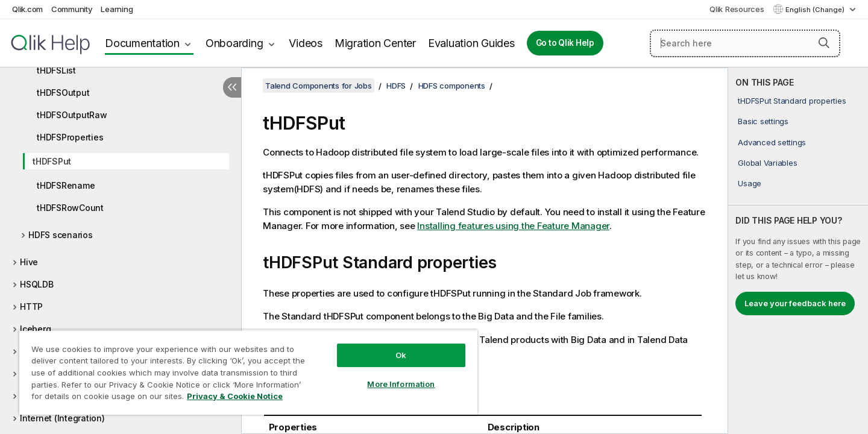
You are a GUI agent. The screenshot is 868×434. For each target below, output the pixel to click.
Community (72, 9)
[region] (248, 372)
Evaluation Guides (471, 43)
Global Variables (767, 163)
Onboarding (234, 43)
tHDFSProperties (70, 137)
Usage (750, 183)
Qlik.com (27, 9)
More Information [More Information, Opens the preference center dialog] (401, 384)
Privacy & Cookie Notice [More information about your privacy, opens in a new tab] (235, 396)
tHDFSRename (66, 185)
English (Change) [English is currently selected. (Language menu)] (816, 10)
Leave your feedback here (795, 303)
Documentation (142, 43)
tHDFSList (56, 70)
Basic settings (763, 121)
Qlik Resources (737, 9)
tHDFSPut (52, 161)
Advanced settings (772, 142)
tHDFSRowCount (70, 208)
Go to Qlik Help (565, 43)
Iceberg (35, 329)
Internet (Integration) (62, 418)
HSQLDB (37, 284)
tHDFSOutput (63, 93)
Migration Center (375, 43)
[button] (824, 43)
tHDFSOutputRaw (72, 115)
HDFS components (452, 86)
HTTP (31, 307)
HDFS (396, 86)
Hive (29, 262)
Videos (306, 43)
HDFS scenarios (61, 235)
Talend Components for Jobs (319, 86)
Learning (117, 9)
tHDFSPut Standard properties (792, 101)
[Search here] (745, 43)
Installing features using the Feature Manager (513, 226)
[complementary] (798, 251)
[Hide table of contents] (232, 87)
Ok (401, 355)
